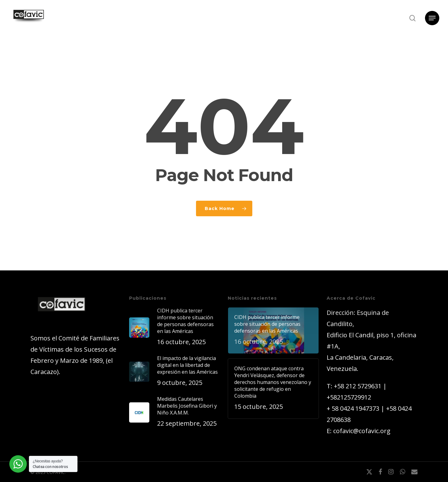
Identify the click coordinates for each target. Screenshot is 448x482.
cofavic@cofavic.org (362, 431)
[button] (432, 18)
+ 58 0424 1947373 (353, 408)
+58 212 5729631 (358, 386)
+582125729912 (349, 397)
